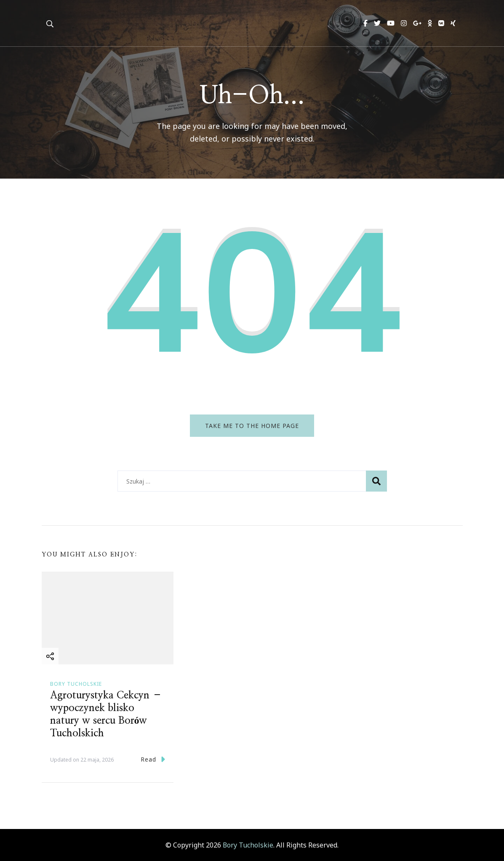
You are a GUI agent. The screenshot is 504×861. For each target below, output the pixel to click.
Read (153, 759)
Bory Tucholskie (76, 684)
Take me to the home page (252, 426)
